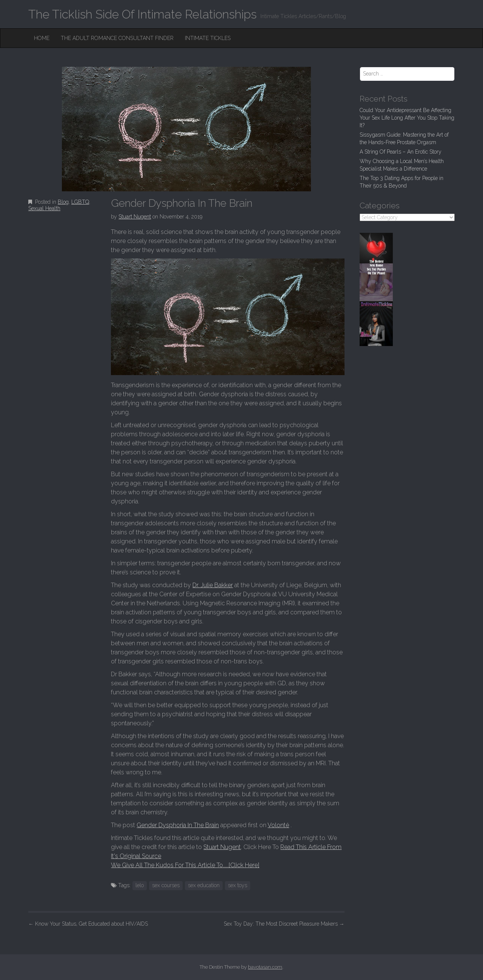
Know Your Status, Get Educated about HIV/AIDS (88, 924)
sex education (204, 885)
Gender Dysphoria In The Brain (178, 825)
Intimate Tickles (208, 38)
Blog (63, 202)
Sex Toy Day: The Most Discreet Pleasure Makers (284, 924)
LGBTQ (80, 202)
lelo (140, 885)
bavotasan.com (265, 967)
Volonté (278, 825)
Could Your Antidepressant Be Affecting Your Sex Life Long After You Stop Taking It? (407, 118)
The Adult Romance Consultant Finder (117, 38)
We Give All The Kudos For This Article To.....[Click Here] (185, 865)
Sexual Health (44, 208)
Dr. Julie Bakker (213, 585)
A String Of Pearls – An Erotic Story (401, 152)
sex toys (238, 885)
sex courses (166, 885)
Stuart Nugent (135, 217)
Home (42, 38)
